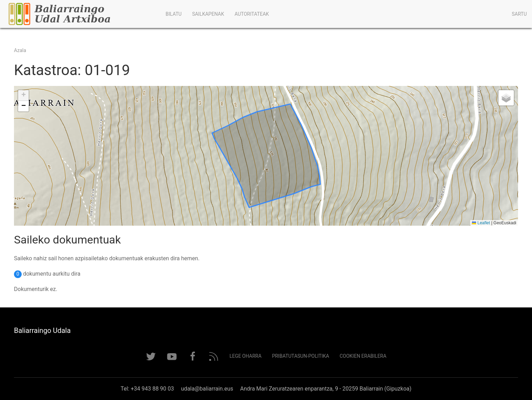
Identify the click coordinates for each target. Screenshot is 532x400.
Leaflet (481, 223)
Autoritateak (252, 14)
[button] (23, 96)
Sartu (519, 14)
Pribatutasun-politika (301, 356)
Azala (20, 50)
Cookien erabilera (363, 356)
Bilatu (174, 14)
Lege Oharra (246, 356)
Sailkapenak (208, 14)
